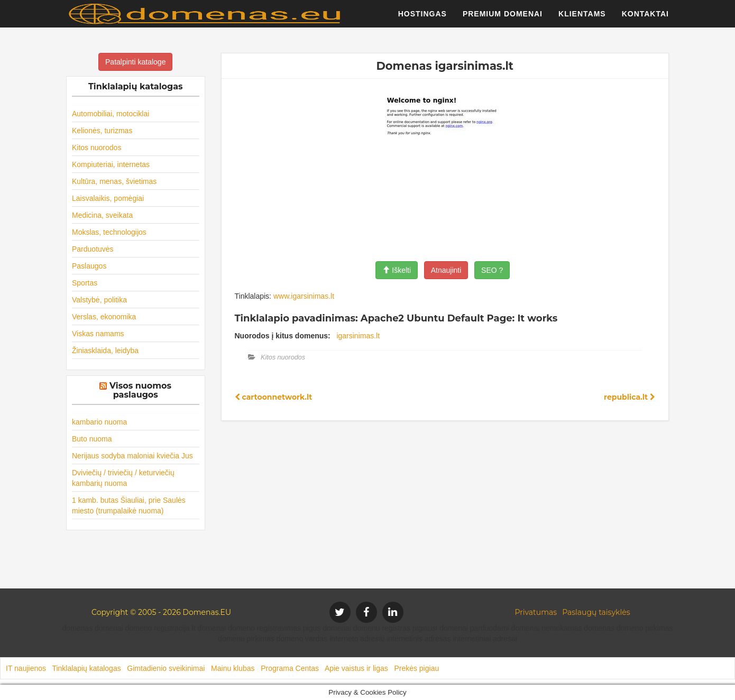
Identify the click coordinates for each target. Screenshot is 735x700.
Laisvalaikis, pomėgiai (108, 198)
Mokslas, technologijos (109, 232)
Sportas (85, 283)
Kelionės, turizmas (102, 131)
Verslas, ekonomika (104, 317)
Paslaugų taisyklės (596, 612)
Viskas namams (98, 334)
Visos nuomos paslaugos (140, 390)
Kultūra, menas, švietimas (114, 181)
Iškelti (397, 270)
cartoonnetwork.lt (274, 397)
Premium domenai (503, 19)
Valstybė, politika (99, 300)
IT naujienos (26, 668)
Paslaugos (89, 266)
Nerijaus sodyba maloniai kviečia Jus (132, 456)
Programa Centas (290, 668)
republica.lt (630, 397)
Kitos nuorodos (97, 148)
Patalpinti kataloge (135, 62)
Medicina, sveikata (102, 215)
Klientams (582, 19)
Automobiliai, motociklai (111, 114)
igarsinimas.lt (358, 336)
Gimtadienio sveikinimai (166, 668)
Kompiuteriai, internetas (111, 164)
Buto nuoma (92, 439)
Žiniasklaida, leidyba (105, 351)
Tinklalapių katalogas (86, 668)
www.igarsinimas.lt (304, 296)
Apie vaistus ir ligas (356, 668)
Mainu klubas (233, 668)
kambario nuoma (99, 422)
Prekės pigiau (416, 668)
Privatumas (536, 612)
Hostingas (422, 19)
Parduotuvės (93, 249)
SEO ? (492, 270)
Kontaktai (645, 19)
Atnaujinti (446, 270)
